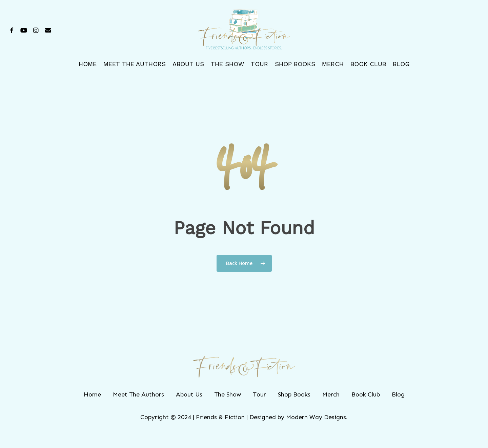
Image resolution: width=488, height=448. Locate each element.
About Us (189, 394)
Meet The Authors (138, 394)
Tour (259, 394)
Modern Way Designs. (317, 417)
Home (92, 394)
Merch (331, 394)
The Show (228, 394)
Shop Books (294, 394)
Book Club (366, 394)
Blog (398, 394)
